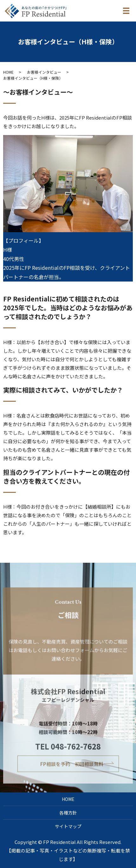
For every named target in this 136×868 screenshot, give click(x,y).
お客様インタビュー (44, 72)
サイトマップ (68, 826)
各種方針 (68, 813)
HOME (8, 72)
